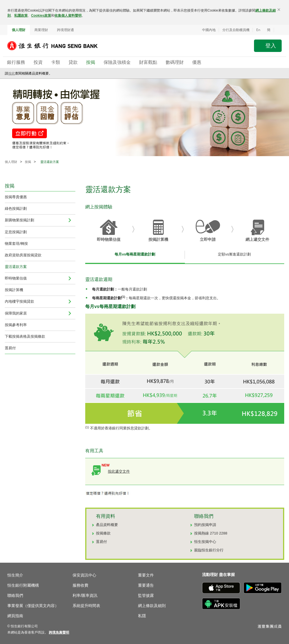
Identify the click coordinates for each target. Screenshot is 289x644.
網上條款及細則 (152, 606)
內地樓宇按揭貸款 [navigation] (19, 301)
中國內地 (209, 30)
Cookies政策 (41, 16)
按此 (12, 73)
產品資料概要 (107, 525)
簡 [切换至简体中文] (269, 30)
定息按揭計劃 (16, 232)
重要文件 (146, 575)
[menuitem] (70, 220)
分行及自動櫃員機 (236, 30)
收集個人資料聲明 (68, 16)
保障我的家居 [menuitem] (16, 313)
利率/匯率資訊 (85, 595)
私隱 (142, 616)
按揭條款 (103, 533)
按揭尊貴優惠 (16, 197)
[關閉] (279, 10)
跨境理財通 (65, 30)
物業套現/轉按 (16, 244)
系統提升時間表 (86, 606)
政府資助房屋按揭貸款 (23, 255)
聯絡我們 (15, 595)
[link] (59, 632)
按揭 (28, 162)
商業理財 (41, 30)
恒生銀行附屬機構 (23, 585)
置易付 (10, 348)
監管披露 (146, 595)
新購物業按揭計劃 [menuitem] (19, 220)
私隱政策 (21, 16)
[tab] (135, 256)
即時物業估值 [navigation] (16, 278)
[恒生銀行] (57, 46)
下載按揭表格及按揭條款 (25, 336)
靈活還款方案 (16, 267)
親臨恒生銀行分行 (209, 550)
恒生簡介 (15, 575)
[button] (278, 30)
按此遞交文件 (119, 471)
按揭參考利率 (16, 325)
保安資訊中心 (84, 575)
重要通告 (146, 585)
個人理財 (19, 30)
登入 (271, 46)
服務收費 (80, 585)
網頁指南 (15, 616)
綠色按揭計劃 (16, 209)
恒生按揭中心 (205, 542)
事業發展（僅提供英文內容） (33, 606)
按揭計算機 (14, 290)
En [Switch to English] (258, 30)
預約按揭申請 (205, 525)
